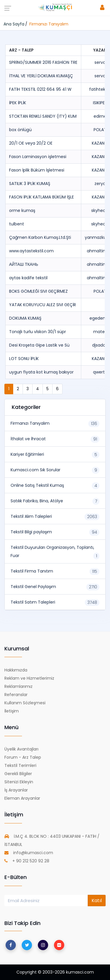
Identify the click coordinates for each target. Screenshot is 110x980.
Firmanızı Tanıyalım (30, 423)
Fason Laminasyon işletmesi (38, 157)
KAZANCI (100, 143)
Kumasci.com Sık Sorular (35, 470)
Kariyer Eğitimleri (27, 454)
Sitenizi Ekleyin (19, 782)
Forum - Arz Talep (23, 757)
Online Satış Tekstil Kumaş (37, 485)
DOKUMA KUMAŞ (25, 318)
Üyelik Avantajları (21, 749)
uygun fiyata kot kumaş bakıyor (41, 372)
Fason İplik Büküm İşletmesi (37, 170)
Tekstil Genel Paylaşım (33, 587)
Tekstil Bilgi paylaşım (31, 532)
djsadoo (100, 345)
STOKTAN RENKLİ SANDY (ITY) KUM (43, 116)
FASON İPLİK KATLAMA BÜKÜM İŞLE (42, 197)
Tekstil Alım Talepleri (31, 516)
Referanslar (16, 695)
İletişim (12, 711)
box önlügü (20, 130)
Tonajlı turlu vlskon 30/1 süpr (38, 332)
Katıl (97, 901)
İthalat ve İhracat (28, 439)
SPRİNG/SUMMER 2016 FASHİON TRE (43, 62)
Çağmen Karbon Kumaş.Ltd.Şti (40, 237)
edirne (100, 116)
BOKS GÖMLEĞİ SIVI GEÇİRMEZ (38, 291)
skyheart (100, 210)
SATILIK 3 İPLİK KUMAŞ (30, 184)
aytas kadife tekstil (28, 278)
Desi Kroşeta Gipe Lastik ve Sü (39, 345)
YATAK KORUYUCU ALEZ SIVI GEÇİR (43, 305)
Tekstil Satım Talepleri (33, 602)
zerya (100, 184)
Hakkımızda (16, 670)
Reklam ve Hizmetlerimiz (29, 678)
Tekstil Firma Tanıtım (32, 571)
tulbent (17, 224)
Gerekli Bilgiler (18, 774)
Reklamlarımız (18, 686)
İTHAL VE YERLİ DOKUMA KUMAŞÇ (41, 76)
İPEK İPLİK (18, 103)
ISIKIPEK (100, 103)
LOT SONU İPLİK (24, 359)
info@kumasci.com (29, 853)
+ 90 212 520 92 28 (27, 861)
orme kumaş (22, 210)
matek (100, 332)
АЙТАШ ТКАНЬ (24, 264)
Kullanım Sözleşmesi (25, 703)
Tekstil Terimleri (20, 765)
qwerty (100, 372)
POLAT (100, 130)
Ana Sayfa (14, 24)
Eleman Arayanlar (22, 798)
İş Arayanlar (16, 790)
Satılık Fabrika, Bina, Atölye (37, 501)
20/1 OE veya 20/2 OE (31, 143)
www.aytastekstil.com (31, 251)
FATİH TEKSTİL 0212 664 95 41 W (40, 89)
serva (100, 62)
